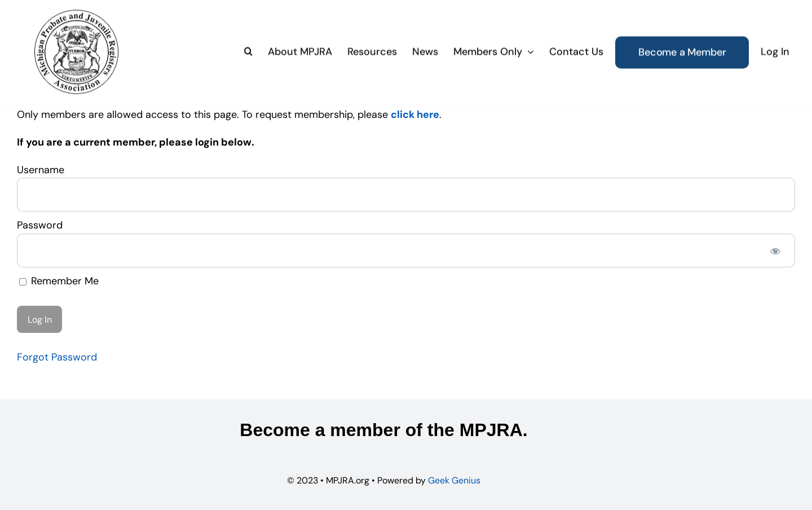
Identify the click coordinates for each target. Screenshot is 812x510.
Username (41, 170)
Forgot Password (57, 357)
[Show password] (775, 250)
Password (40, 225)
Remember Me (59, 281)
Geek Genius (454, 480)
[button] (248, 51)
